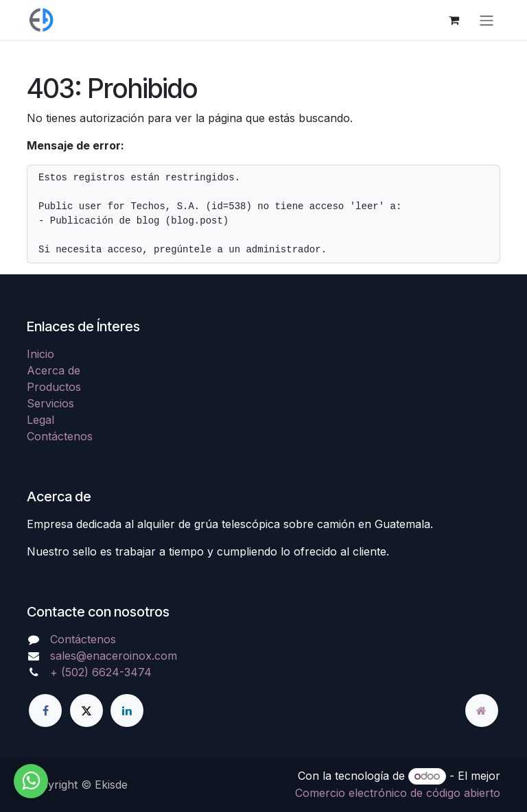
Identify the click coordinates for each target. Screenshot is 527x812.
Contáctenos (60, 436)
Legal (40, 420)
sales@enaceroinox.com (114, 656)
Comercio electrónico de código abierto (398, 793)
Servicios (50, 403)
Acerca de (54, 370)
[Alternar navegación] (487, 20)
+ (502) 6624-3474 (101, 672)
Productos (54, 387)
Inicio (40, 354)
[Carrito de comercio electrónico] (454, 20)
